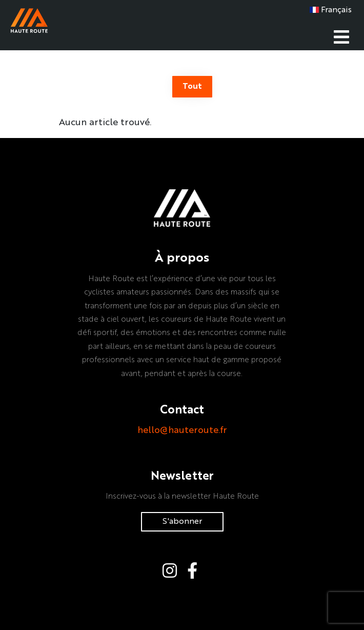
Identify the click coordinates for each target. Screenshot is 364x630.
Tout (192, 87)
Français (331, 10)
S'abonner (182, 522)
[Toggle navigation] (341, 36)
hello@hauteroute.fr (182, 430)
